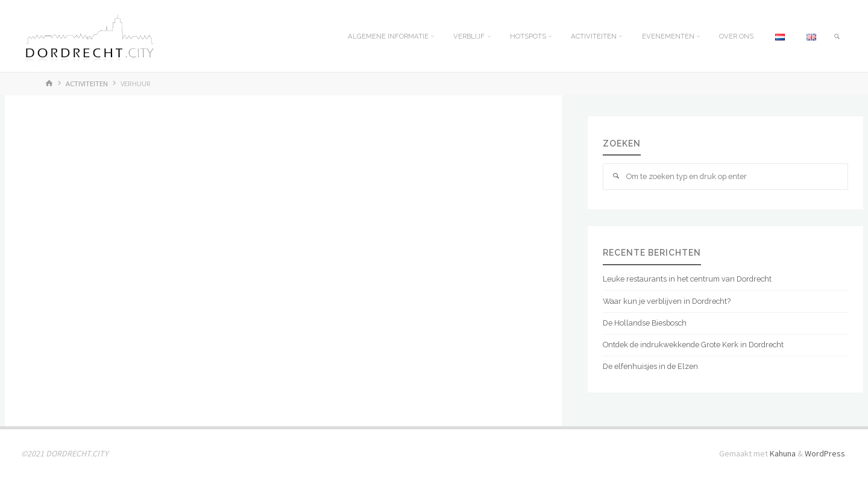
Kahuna (782, 453)
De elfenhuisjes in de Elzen (650, 366)
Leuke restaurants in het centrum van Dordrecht (687, 279)
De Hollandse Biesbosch (645, 323)
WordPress (825, 453)
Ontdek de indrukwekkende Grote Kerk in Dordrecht (693, 345)
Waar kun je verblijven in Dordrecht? (667, 301)
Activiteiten (87, 84)
